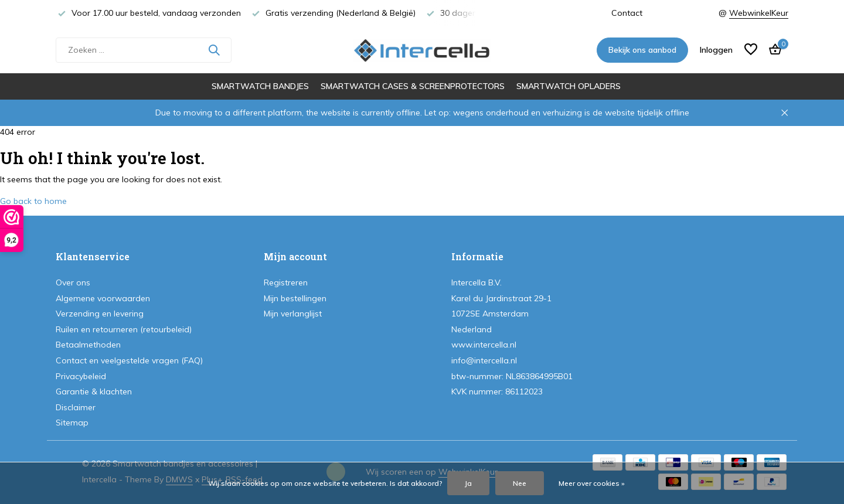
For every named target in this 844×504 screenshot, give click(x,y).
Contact (627, 13)
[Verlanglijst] (751, 50)
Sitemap (72, 423)
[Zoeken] (144, 50)
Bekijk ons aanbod (642, 50)
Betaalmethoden (88, 345)
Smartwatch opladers (569, 86)
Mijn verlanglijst (293, 314)
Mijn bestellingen (295, 298)
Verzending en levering (100, 314)
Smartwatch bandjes (260, 86)
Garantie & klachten (94, 391)
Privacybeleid (81, 376)
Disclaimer (76, 407)
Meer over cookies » (592, 483)
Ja (468, 483)
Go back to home (33, 201)
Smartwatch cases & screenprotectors (413, 86)
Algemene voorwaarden (103, 298)
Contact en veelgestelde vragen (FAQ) (129, 360)
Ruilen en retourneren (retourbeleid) (124, 329)
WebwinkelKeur (759, 13)
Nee (520, 483)
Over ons (73, 282)
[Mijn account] (716, 50)
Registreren (286, 282)
